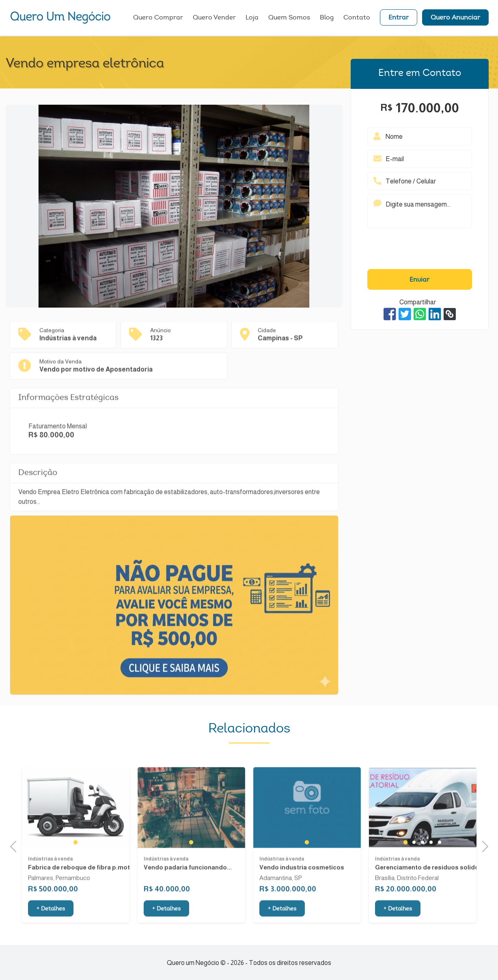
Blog (327, 18)
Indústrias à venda (50, 887)
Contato (357, 18)
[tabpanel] (76, 836)
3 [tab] (422, 870)
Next (482, 845)
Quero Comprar (158, 18)
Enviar (419, 280)
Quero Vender (214, 18)
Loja (252, 18)
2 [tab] (414, 870)
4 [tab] (431, 870)
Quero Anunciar (455, 18)
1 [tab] (75, 870)
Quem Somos (289, 18)
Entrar (399, 18)
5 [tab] (439, 870)
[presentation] (420, 250)
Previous (16, 845)
